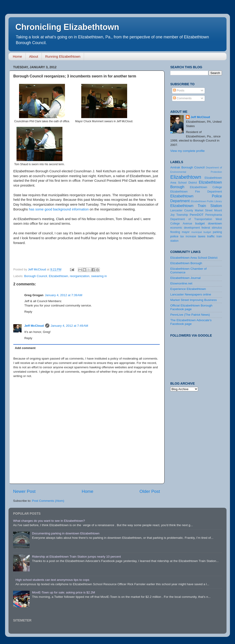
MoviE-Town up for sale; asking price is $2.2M (63, 592)
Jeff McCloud (34, 326)
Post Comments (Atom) (48, 501)
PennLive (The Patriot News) (190, 315)
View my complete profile (187, 151)
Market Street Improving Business (194, 300)
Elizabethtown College (206, 187)
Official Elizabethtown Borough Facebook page (191, 307)
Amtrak (175, 167)
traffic (211, 236)
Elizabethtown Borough (186, 263)
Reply (28, 312)
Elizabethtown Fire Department (196, 192)
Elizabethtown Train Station (196, 206)
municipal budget (201, 232)
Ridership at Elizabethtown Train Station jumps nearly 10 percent (76, 557)
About (34, 56)
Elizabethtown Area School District (194, 258)
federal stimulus (212, 228)
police (174, 236)
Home (17, 56)
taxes (201, 236)
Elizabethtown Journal (185, 278)
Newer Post (24, 491)
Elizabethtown (59, 276)
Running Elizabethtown (63, 56)
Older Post (150, 491)
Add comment (25, 348)
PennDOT (197, 215)
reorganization (80, 276)
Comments (182, 98)
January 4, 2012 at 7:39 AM (63, 295)
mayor (186, 232)
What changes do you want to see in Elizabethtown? (49, 521)
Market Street (204, 210)
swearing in (99, 276)
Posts (179, 90)
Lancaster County (182, 210)
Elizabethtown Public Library (206, 201)
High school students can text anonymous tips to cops (52, 580)
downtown (215, 223)
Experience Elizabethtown (188, 289)
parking (217, 232)
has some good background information (59, 209)
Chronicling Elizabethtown (67, 27)
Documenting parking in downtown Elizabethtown (66, 533)
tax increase (188, 236)
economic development (185, 228)
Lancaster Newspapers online (191, 294)
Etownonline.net (181, 283)
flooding (175, 232)
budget (200, 223)
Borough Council (36, 276)
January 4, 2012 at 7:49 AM (69, 326)
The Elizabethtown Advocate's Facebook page (191, 322)
